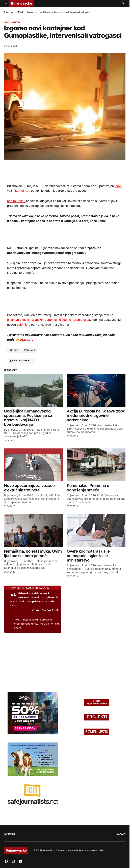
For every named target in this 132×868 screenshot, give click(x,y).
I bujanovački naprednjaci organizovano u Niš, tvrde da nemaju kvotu (36, 624)
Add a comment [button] (22, 361)
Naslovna (9, 12)
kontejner (14, 350)
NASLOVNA (15, 22)
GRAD (20, 12)
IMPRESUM (9, 834)
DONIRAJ (26, 340)
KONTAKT (121, 834)
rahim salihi (29, 350)
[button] (6, 3)
